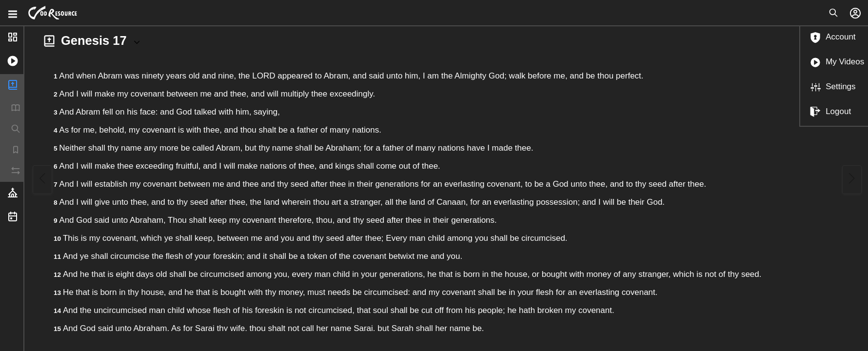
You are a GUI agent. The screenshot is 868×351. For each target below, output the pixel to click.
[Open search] (833, 13)
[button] (12, 62)
